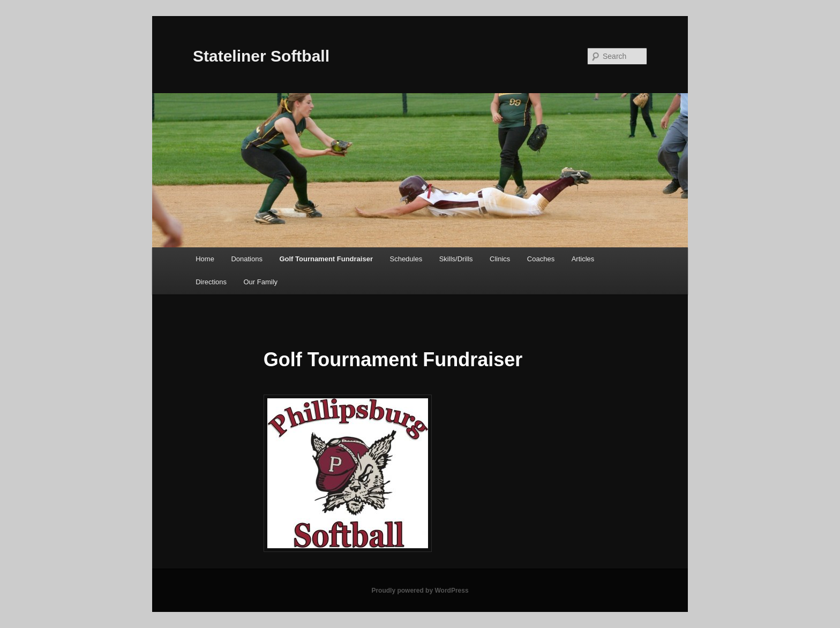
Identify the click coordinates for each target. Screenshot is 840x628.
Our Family (260, 282)
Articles (583, 259)
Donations (247, 259)
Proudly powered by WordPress (420, 591)
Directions (211, 282)
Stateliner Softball (261, 56)
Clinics (500, 259)
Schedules (406, 259)
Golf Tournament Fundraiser (326, 259)
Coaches (541, 259)
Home (205, 259)
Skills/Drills (456, 259)
